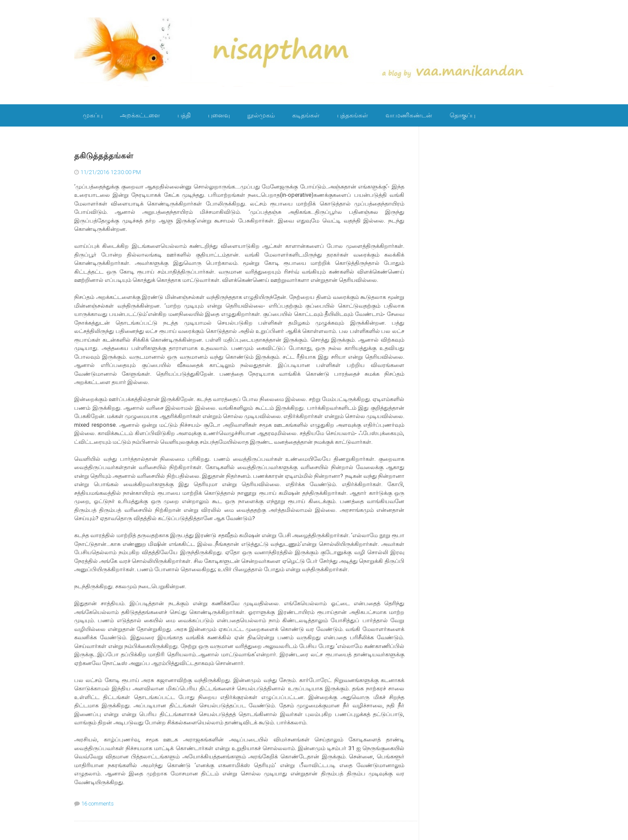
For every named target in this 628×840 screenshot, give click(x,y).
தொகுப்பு (462, 115)
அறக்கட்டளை (140, 115)
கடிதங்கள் (306, 115)
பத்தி (184, 115)
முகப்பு (93, 115)
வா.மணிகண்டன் (409, 115)
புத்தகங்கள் (353, 115)
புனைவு (219, 115)
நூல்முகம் (261, 115)
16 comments (97, 804)
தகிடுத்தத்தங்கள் (104, 156)
